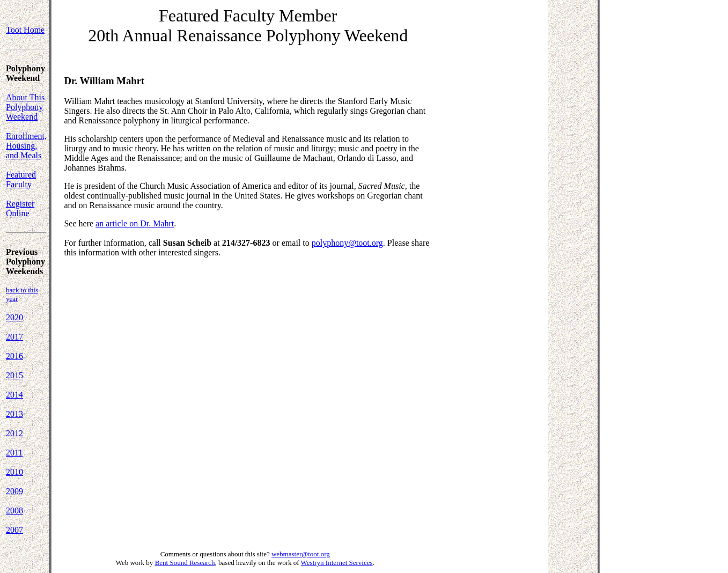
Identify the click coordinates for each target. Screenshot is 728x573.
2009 (14, 491)
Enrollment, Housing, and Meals (26, 146)
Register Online (20, 208)
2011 (14, 453)
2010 (14, 472)
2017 (14, 337)
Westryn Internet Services (337, 563)
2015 (14, 375)
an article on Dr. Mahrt (135, 223)
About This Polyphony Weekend (25, 107)
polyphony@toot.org (347, 243)
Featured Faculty (21, 179)
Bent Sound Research (185, 563)
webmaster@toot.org (301, 554)
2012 (14, 433)
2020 (14, 317)
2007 (14, 530)
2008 (14, 510)
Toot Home (25, 30)
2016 (14, 356)
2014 (14, 395)
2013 (14, 414)
